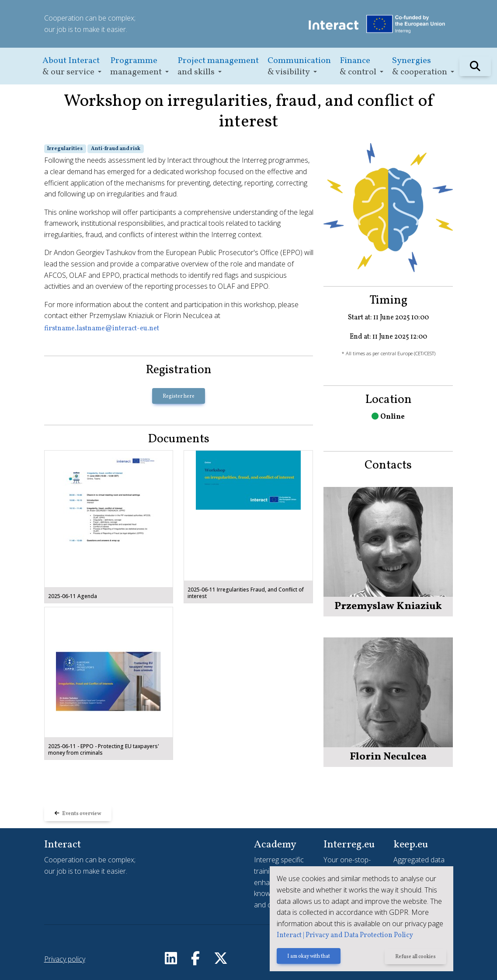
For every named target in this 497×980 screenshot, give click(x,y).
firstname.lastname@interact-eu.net (102, 329)
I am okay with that (309, 957)
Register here (179, 396)
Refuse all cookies (415, 957)
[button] (72, 66)
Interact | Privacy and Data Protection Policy (345, 935)
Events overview (78, 814)
